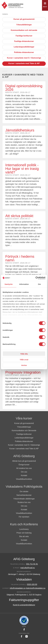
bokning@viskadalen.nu (36, 588)
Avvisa (24, 365)
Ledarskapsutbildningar (24, 47)
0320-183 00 (32, 584)
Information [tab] (24, 284)
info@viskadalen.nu (18, 588)
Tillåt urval (24, 359)
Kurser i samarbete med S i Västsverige (24, 58)
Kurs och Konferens (24, 524)
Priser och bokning (24, 533)
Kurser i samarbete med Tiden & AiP (24, 64)
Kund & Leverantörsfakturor (24, 605)
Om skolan (24, 491)
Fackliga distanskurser (24, 41)
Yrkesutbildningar (24, 25)
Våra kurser (24, 418)
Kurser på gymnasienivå (24, 19)
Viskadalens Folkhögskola (24, 487)
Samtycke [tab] (9, 284)
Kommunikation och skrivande (24, 30)
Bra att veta (24, 536)
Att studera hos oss (24, 468)
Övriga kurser (24, 465)
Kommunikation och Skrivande (24, 431)
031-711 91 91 (32, 564)
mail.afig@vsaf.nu (28, 568)
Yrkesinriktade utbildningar (24, 499)
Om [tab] (39, 284)
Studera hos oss (24, 502)
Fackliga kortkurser (24, 36)
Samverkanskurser (24, 495)
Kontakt (24, 475)
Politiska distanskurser (24, 53)
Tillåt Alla (24, 354)
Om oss (24, 472)
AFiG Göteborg (24, 456)
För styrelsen (24, 517)
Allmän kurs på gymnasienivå (24, 461)
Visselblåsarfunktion (24, 479)
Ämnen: (5, 14)
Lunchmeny (24, 529)
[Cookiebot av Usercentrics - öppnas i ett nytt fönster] (35, 278)
